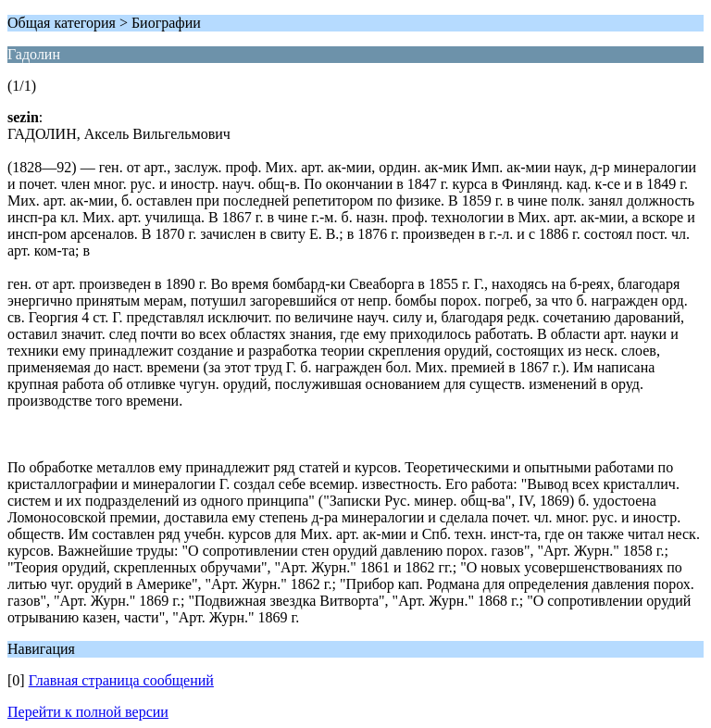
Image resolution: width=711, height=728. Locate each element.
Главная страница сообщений (121, 680)
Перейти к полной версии (88, 712)
